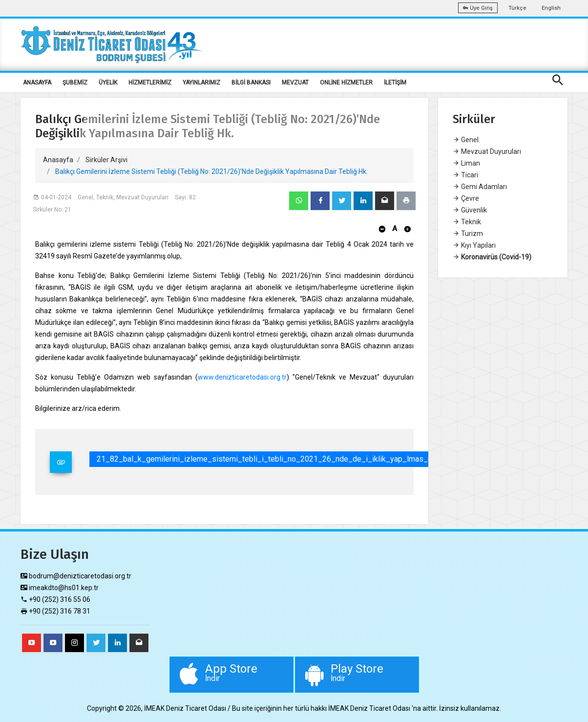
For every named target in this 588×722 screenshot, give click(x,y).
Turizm (468, 234)
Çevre (466, 198)
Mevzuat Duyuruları (487, 151)
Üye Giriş (478, 8)
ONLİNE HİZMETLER (346, 83)
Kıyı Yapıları (474, 245)
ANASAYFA (37, 83)
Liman (466, 163)
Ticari (465, 175)
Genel (466, 140)
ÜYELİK (108, 83)
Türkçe (517, 8)
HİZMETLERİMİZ (150, 83)
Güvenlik (470, 210)
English (551, 8)
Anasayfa (58, 160)
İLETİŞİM (395, 83)
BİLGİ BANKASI (251, 83)
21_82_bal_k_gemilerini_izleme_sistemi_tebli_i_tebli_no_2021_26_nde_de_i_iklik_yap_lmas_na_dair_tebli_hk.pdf (298, 459)
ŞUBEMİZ (75, 83)
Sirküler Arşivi (106, 160)
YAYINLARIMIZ (201, 83)
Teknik (467, 222)
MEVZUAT (295, 83)
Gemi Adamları (480, 187)
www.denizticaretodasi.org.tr (242, 377)
